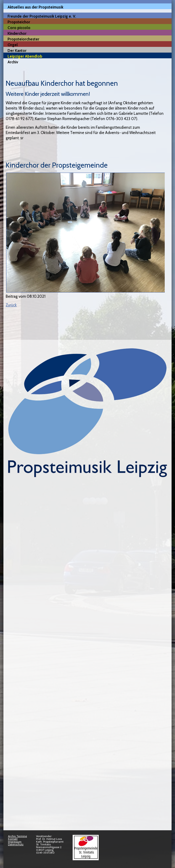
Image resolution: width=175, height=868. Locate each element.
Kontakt (13, 839)
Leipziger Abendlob (25, 56)
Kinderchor (17, 33)
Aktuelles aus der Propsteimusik (35, 7)
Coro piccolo (19, 28)
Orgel (13, 45)
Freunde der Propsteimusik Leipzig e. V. (42, 16)
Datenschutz (16, 844)
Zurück (11, 305)
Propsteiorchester (23, 39)
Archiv (13, 62)
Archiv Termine (17, 836)
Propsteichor (19, 22)
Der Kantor (17, 50)
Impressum (15, 842)
